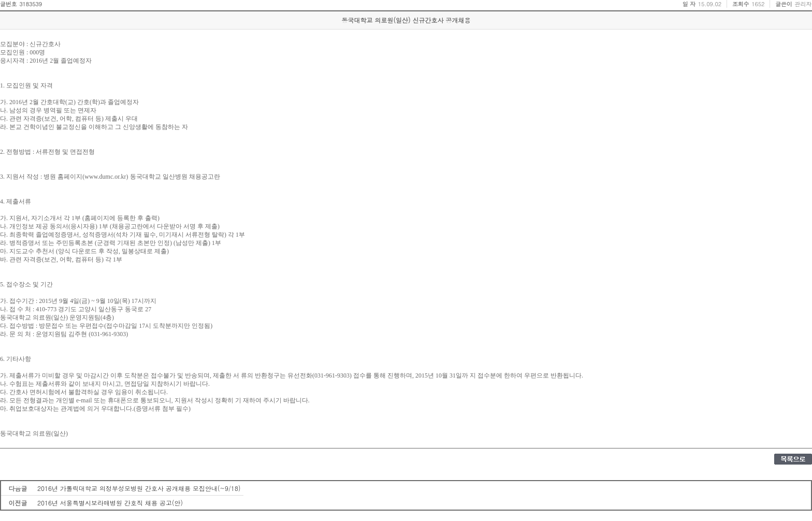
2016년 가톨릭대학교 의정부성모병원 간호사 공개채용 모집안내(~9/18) (139, 488)
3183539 (31, 4)
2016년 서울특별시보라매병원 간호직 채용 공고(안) (110, 503)
